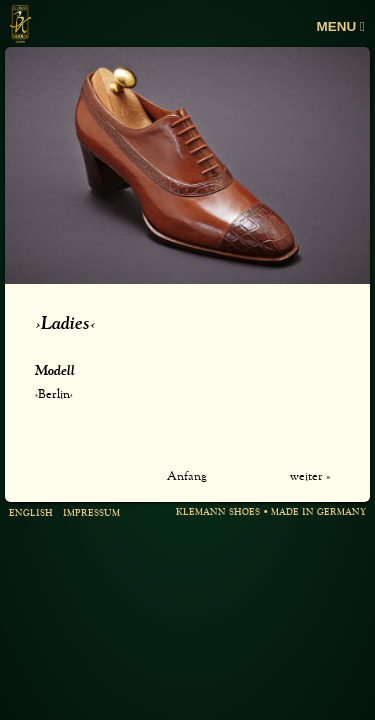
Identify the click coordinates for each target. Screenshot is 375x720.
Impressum (91, 513)
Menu (341, 26)
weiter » (310, 477)
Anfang (187, 477)
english (31, 513)
